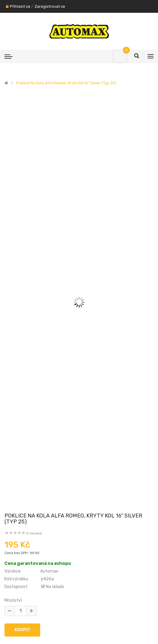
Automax (49, 571)
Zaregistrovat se (50, 6)
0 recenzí (34, 533)
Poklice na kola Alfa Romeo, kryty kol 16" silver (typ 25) (66, 83)
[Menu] (8, 56)
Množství (13, 600)
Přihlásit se (20, 6)
